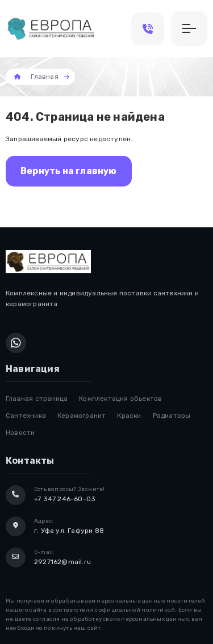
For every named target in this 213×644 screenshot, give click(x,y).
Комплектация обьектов (120, 399)
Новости (20, 433)
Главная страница (37, 399)
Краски (129, 416)
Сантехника (26, 416)
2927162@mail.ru (62, 562)
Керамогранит (82, 416)
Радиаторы (172, 416)
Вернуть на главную (69, 171)
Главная (44, 77)
